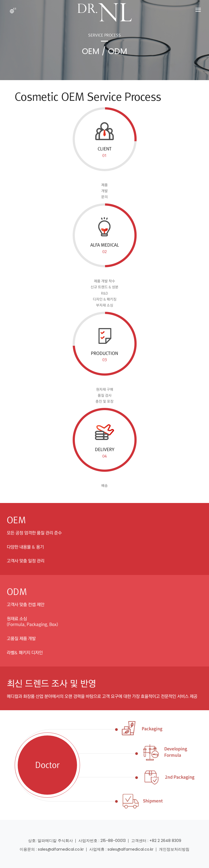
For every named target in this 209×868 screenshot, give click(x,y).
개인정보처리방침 (174, 849)
